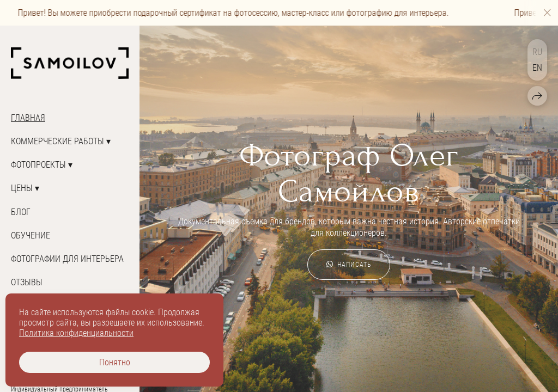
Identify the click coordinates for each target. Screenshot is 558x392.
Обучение (31, 235)
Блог (21, 212)
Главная (28, 118)
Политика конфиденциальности (76, 333)
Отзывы (27, 282)
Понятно (115, 362)
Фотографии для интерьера (67, 259)
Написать (349, 265)
